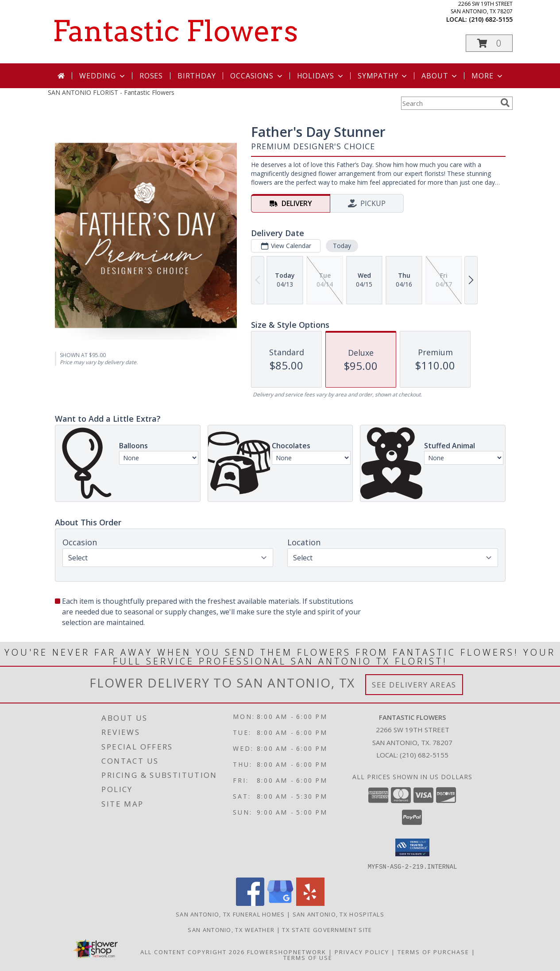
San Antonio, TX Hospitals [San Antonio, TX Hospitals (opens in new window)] (339, 914)
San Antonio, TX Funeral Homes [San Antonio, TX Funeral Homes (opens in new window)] (230, 914)
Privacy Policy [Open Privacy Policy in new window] (362, 952)
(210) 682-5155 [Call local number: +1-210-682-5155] (491, 19)
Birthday (197, 76)
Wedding (103, 76)
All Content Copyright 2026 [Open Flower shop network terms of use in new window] (193, 952)
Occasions (257, 76)
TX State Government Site (327, 929)
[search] (505, 103)
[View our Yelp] (310, 903)
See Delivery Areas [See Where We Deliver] (414, 685)
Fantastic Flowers (175, 31)
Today (342, 246)
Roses (151, 76)
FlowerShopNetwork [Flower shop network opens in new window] (287, 952)
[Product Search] (449, 103)
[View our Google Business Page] (280, 903)
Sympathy (383, 76)
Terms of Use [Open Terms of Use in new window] (308, 957)
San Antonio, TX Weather (231, 929)
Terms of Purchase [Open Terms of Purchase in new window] (433, 952)
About (440, 76)
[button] (489, 43)
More (488, 76)
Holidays (321, 76)
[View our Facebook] (250, 903)
